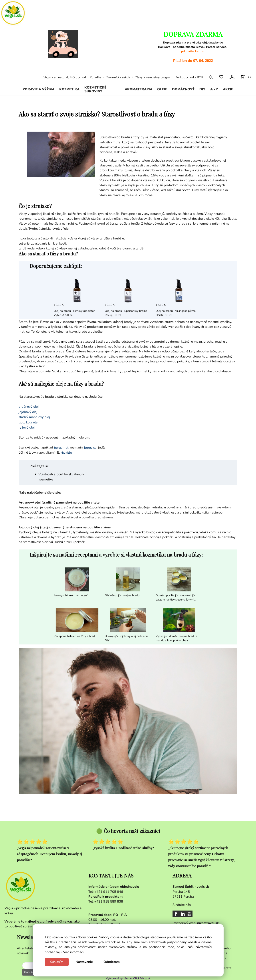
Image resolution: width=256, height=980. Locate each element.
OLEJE (162, 89)
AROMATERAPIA (139, 89)
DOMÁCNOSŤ (183, 89)
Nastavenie (84, 962)
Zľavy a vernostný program (154, 77)
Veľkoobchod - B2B (189, 77)
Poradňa (95, 77)
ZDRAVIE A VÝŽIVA (39, 89)
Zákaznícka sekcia (118, 77)
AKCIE (228, 89)
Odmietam (112, 962)
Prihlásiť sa (31, 972)
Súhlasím (57, 962)
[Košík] (246, 77)
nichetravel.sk (208, 923)
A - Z (214, 89)
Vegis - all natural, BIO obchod (65, 77)
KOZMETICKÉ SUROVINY (95, 89)
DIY (202, 89)
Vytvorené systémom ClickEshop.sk (128, 978)
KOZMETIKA (69, 89)
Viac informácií (74, 952)
